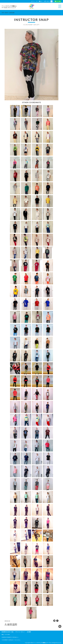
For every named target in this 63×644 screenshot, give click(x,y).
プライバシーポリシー (20, 632)
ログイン (33, 1)
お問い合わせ (47, 1)
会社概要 (29, 632)
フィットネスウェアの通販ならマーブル (42, 643)
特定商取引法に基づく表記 (8, 632)
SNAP (6, 13)
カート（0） (39, 1)
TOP (3, 13)
